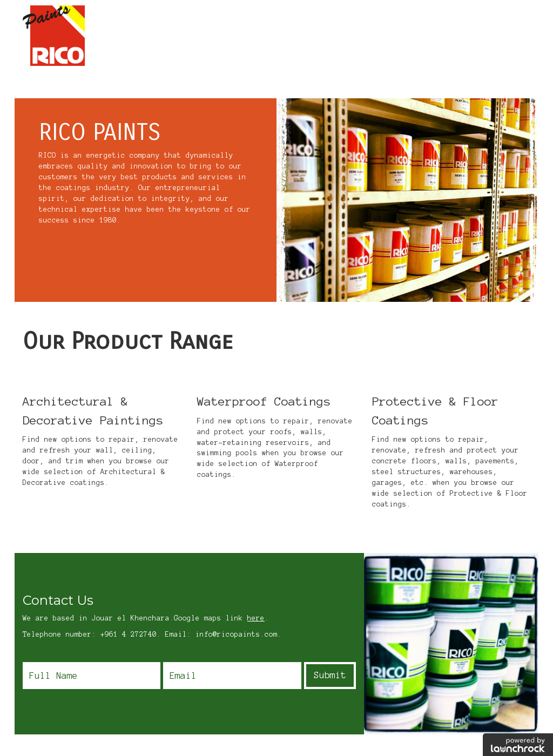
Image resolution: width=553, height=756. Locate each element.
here (256, 618)
